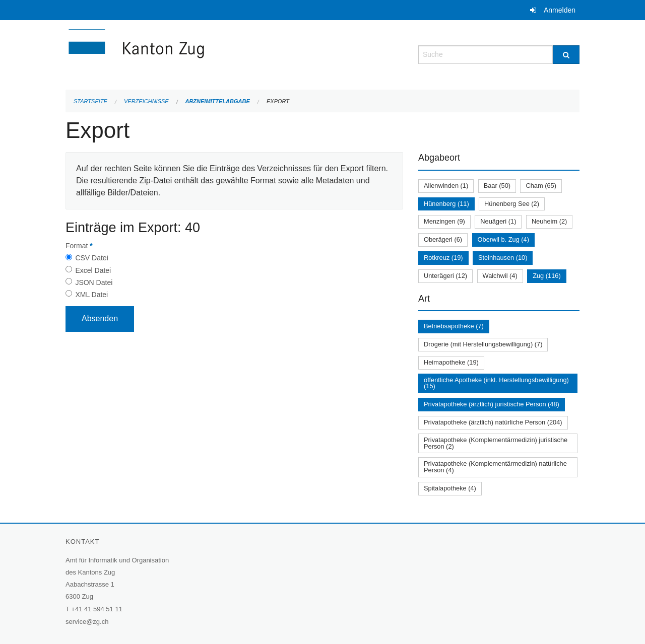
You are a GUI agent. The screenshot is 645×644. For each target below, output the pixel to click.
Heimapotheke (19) (451, 362)
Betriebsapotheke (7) (454, 326)
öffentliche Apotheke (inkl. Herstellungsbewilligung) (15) (496, 383)
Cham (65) (541, 186)
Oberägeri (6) (443, 239)
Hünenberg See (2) (512, 204)
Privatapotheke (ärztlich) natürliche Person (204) (493, 422)
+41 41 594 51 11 (97, 609)
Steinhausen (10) (503, 258)
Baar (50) (497, 186)
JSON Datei (94, 282)
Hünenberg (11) (446, 204)
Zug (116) (546, 276)
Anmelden (560, 10)
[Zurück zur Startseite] (197, 54)
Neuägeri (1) (498, 221)
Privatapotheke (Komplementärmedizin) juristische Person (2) (496, 443)
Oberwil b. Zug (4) (503, 239)
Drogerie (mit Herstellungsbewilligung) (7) (483, 344)
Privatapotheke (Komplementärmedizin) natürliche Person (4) (495, 467)
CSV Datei (91, 258)
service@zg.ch (87, 622)
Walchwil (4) (500, 276)
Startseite (90, 101)
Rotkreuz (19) (443, 258)
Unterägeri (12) (445, 276)
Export (278, 101)
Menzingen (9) (444, 221)
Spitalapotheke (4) (450, 488)
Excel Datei (93, 270)
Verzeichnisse (146, 101)
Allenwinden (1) (446, 186)
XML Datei (91, 295)
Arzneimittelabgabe (217, 101)
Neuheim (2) (549, 221)
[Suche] (566, 55)
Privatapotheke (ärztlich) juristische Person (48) (492, 404)
